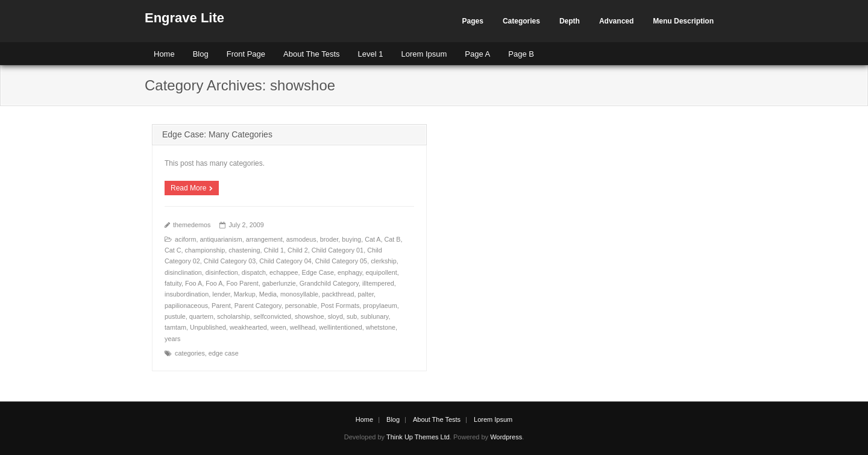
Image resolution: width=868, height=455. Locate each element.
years (172, 339)
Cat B (393, 239)
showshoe (310, 316)
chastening (244, 250)
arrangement (264, 239)
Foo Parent (242, 283)
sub (352, 316)
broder (329, 239)
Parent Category (258, 306)
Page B (521, 54)
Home (164, 54)
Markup (245, 294)
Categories (521, 21)
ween (278, 327)
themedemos (192, 225)
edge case (224, 353)
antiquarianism (221, 239)
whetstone (381, 327)
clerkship (384, 261)
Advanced (616, 21)
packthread (338, 294)
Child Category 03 (230, 261)
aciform (185, 239)
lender (221, 294)
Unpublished (208, 327)
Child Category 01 (338, 250)
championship (205, 250)
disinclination (183, 272)
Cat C (173, 250)
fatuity (173, 283)
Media (268, 294)
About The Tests (311, 54)
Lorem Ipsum (424, 54)
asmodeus (301, 239)
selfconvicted (272, 316)
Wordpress (506, 437)
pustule (175, 316)
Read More (188, 188)
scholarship (234, 316)
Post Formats (340, 306)
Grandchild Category (329, 283)
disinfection (222, 272)
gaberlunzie (279, 283)
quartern (201, 316)
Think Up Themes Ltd (418, 437)
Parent (221, 306)
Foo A (193, 283)
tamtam (175, 327)
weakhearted (248, 327)
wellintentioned (340, 327)
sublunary (374, 316)
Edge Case (318, 272)
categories (190, 353)
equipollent (382, 272)
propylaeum (380, 306)
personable (301, 306)
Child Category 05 (341, 261)
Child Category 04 (285, 261)
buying (351, 239)
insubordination (187, 294)
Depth (570, 21)
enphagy (350, 272)
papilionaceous (186, 306)
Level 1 (371, 54)
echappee (284, 272)
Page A (477, 54)
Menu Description (683, 21)
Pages (473, 21)
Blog (201, 54)
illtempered (378, 283)
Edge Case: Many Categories (217, 134)
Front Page (246, 54)
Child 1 (274, 250)
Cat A (373, 239)
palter (366, 294)
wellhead (303, 327)
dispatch (254, 272)
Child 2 (298, 250)
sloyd (335, 316)
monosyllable (299, 294)
